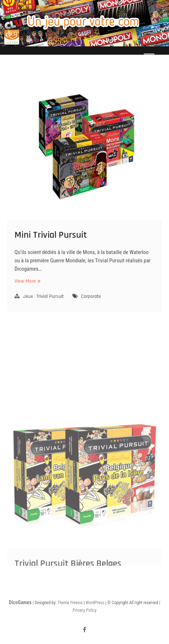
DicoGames (20, 602)
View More (27, 289)
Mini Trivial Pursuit (51, 243)
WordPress (95, 603)
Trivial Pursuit (50, 304)
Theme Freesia (70, 603)
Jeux (28, 304)
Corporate (91, 304)
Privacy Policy (85, 610)
